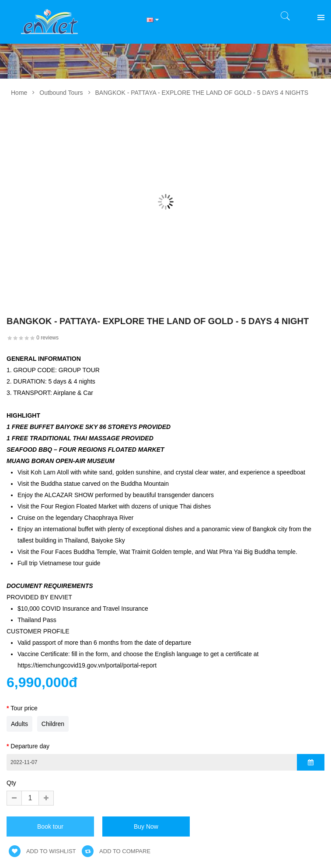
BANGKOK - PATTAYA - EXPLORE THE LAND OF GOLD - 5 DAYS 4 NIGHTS (202, 93)
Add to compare (116, 851)
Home (19, 93)
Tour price (24, 708)
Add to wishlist (42, 851)
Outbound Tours (61, 93)
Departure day (30, 746)
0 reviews (47, 338)
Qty (11, 783)
